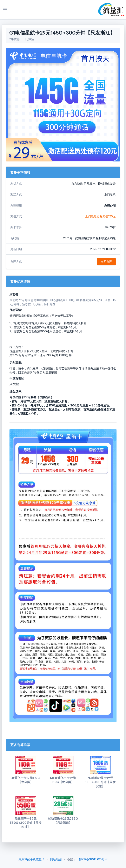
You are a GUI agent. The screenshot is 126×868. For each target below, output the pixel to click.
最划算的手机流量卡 (32, 859)
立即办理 (106, 262)
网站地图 (56, 859)
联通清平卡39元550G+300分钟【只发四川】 (26, 823)
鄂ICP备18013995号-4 (93, 859)
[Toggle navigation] (5, 10)
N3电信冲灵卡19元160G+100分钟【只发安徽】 (100, 782)
